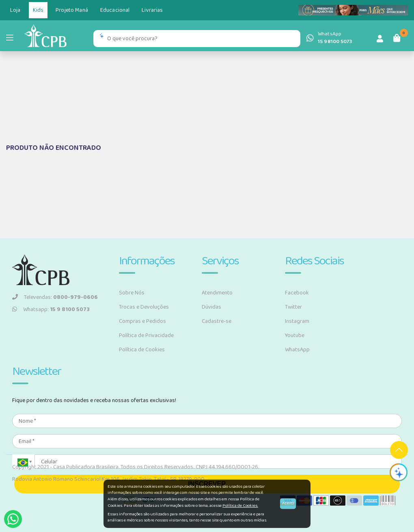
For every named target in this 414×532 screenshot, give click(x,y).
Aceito (288, 504)
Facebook (297, 293)
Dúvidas (211, 307)
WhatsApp (297, 350)
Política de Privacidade (146, 335)
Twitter (293, 307)
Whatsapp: (51, 309)
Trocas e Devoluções (144, 307)
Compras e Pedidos (142, 321)
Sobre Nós (132, 293)
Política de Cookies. (240, 506)
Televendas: (55, 297)
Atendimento (217, 293)
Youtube (295, 335)
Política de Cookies (142, 350)
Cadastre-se (217, 321)
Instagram (297, 321)
